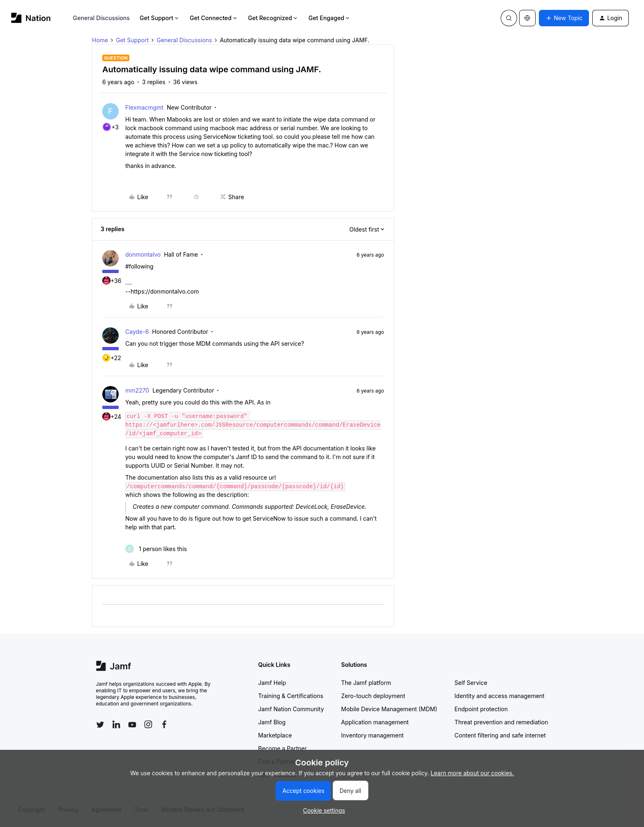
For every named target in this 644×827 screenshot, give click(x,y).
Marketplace (275, 735)
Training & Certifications (291, 696)
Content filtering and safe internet (500, 735)
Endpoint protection (481, 709)
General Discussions (101, 18)
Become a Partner (283, 748)
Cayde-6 (137, 332)
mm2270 (137, 390)
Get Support (160, 18)
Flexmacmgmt (144, 107)
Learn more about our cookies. (473, 773)
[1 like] (156, 549)
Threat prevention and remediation (501, 722)
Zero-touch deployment (373, 696)
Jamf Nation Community (291, 709)
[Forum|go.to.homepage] (31, 18)
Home (100, 40)
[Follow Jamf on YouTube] (132, 724)
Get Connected (214, 18)
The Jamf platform (366, 683)
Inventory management (373, 735)
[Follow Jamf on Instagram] (148, 724)
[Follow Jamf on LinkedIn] (116, 724)
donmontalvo (143, 254)
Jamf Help (272, 683)
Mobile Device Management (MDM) (389, 709)
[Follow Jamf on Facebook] (164, 724)
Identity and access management (500, 696)
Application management (375, 722)
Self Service (471, 683)
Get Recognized (273, 18)
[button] (564, 18)
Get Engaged (330, 18)
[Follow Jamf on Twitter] (100, 725)
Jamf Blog (272, 722)
